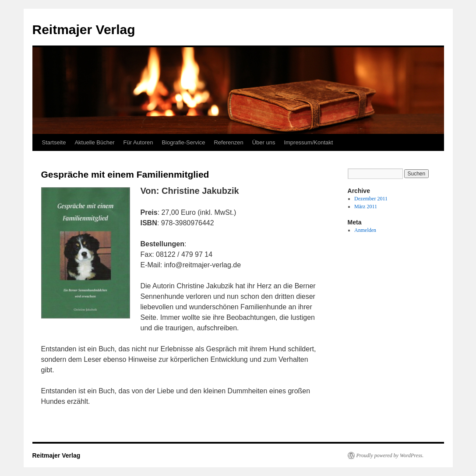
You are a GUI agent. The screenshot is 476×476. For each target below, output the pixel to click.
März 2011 (366, 206)
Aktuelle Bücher (94, 142)
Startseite (54, 142)
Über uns (264, 142)
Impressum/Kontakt (308, 142)
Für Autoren (138, 142)
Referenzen (228, 142)
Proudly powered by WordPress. (390, 455)
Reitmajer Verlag (84, 30)
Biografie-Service (183, 142)
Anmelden (365, 230)
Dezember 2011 (371, 199)
